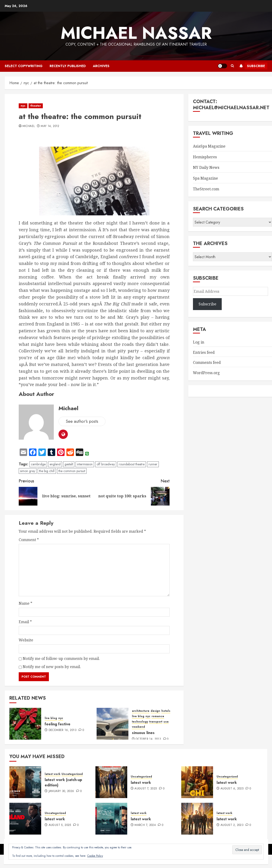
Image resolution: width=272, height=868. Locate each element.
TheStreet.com (206, 189)
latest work (53, 774)
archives (101, 66)
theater (36, 106)
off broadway (106, 464)
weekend (138, 727)
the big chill (47, 471)
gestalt (69, 464)
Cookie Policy (95, 856)
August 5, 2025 (60, 825)
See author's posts (82, 421)
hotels (166, 711)
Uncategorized (72, 774)
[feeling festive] (25, 724)
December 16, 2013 (63, 730)
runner (153, 464)
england (55, 464)
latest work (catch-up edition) (63, 782)
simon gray (28, 471)
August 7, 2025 (146, 789)
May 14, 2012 (50, 126)
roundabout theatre (132, 464)
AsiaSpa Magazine (209, 146)
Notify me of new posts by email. (52, 667)
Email (25, 622)
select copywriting (24, 66)
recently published (68, 66)
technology (140, 722)
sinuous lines (143, 733)
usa (166, 722)
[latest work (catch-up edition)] (25, 782)
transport (156, 722)
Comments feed (207, 362)
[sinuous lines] (112, 724)
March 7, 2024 (145, 825)
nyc (23, 106)
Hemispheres (205, 157)
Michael (29, 126)
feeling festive (58, 724)
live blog (51, 718)
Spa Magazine (205, 178)
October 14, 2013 (148, 739)
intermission (85, 464)
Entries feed (204, 352)
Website (26, 640)
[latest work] (111, 782)
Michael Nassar (136, 33)
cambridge (38, 464)
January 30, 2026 (61, 791)
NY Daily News (206, 167)
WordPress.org (206, 373)
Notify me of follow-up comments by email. (61, 658)
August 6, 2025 (232, 789)
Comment (29, 540)
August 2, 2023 (232, 825)
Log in (199, 342)
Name (25, 603)
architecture (141, 711)
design (155, 711)
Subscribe (251, 66)
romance (158, 716)
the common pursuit (72, 471)
